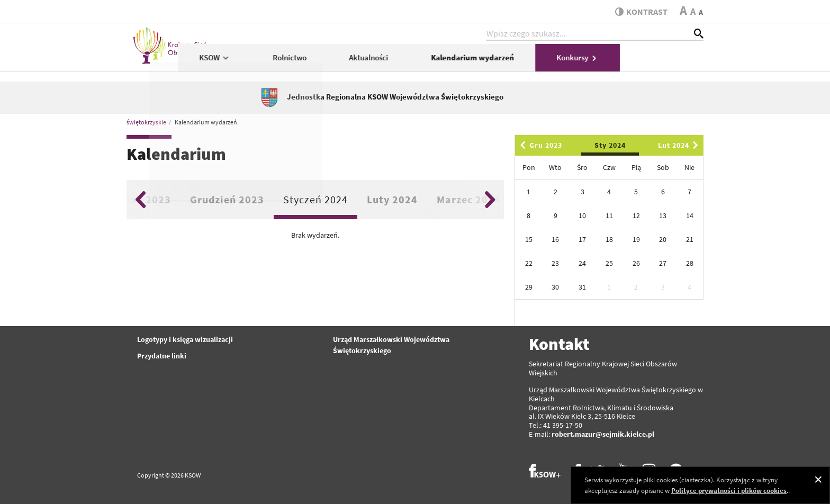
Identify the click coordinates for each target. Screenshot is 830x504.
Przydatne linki (162, 356)
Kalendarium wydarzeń (556, 62)
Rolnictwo (373, 62)
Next (490, 200)
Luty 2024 (392, 199)
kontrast (639, 12)
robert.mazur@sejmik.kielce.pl (603, 434)
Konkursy (661, 62)
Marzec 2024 (469, 199)
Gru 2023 (539, 145)
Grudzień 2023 (227, 199)
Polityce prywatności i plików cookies (729, 490)
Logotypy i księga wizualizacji (185, 339)
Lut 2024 (680, 145)
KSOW (298, 62)
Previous (141, 200)
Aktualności (453, 62)
